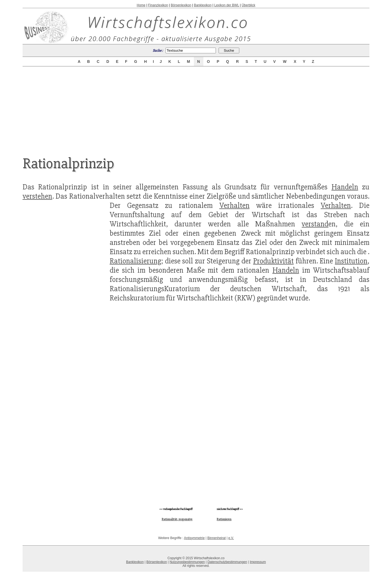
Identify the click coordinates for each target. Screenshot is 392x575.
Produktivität (273, 261)
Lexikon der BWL (227, 5)
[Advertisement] (196, 107)
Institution (351, 261)
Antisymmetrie (194, 538)
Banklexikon (203, 5)
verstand (315, 224)
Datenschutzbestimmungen (227, 562)
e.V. (231, 538)
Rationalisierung (135, 261)
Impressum (258, 562)
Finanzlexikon (158, 5)
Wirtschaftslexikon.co (168, 22)
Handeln (345, 187)
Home (141, 5)
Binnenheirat (217, 538)
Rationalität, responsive (177, 519)
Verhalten (235, 205)
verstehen (37, 196)
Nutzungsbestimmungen (187, 562)
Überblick (249, 5)
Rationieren (224, 519)
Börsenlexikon (181, 5)
